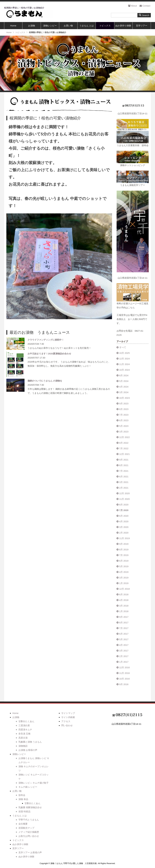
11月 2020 (124, 499)
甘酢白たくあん (26, 721)
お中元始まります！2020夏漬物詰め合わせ (49, 354)
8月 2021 (124, 465)
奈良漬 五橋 (24, 734)
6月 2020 (124, 516)
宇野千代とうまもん (29, 820)
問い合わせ (67, 725)
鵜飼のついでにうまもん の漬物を (45, 381)
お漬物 (32, 26)
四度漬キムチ (25, 730)
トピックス (105, 26)
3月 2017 (124, 651)
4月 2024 (124, 387)
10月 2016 (124, 679)
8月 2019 (124, 550)
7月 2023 (124, 415)
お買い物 (68, 26)
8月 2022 (124, 443)
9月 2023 (124, 403)
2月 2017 (124, 656)
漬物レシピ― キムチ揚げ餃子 (34, 783)
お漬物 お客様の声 (28, 750)
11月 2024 (124, 364)
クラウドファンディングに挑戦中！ (46, 340)
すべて (123, 347)
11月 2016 (124, 673)
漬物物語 (23, 746)
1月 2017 (124, 662)
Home (13, 26)
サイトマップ (68, 713)
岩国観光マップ (26, 828)
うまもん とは (87, 26)
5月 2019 (124, 566)
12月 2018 (124, 589)
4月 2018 (124, 600)
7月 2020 (124, 510)
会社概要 (23, 824)
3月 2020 (124, 527)
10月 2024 (124, 370)
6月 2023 (124, 420)
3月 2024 (124, 392)
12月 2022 (124, 437)
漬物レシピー (50, 26)
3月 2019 (124, 578)
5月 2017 (124, 639)
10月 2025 (124, 353)
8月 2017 (124, 623)
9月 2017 (124, 617)
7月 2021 (124, 471)
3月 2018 (124, 606)
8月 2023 (124, 409)
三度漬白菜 (24, 725)
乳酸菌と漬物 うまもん (30, 742)
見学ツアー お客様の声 (30, 852)
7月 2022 (124, 448)
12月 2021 (124, 454)
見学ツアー (142, 26)
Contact (145, 6)
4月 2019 (124, 572)
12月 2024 (124, 359)
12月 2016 (124, 667)
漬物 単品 (23, 799)
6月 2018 (124, 594)
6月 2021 (124, 476)
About (132, 6)
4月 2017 (124, 645)
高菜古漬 (23, 738)
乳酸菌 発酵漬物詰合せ (30, 807)
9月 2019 (124, 544)
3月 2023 (124, 432)
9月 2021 (124, 460)
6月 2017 (124, 634)
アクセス (66, 721)
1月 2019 (124, 583)
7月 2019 (124, 555)
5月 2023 (124, 426)
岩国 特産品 (24, 811)
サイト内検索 (68, 717)
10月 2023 (124, 398)
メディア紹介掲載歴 (29, 832)
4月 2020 (124, 521)
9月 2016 (124, 684)
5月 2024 (124, 381)
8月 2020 (124, 505)
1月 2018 (124, 611)
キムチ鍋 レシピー (28, 787)
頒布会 (22, 795)
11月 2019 (124, 538)
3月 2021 (124, 482)
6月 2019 (124, 561)
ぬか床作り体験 (123, 26)
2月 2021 (124, 488)
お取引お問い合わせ (29, 836)
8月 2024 (124, 375)
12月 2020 (124, 493)
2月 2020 (124, 533)
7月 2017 (124, 628)
